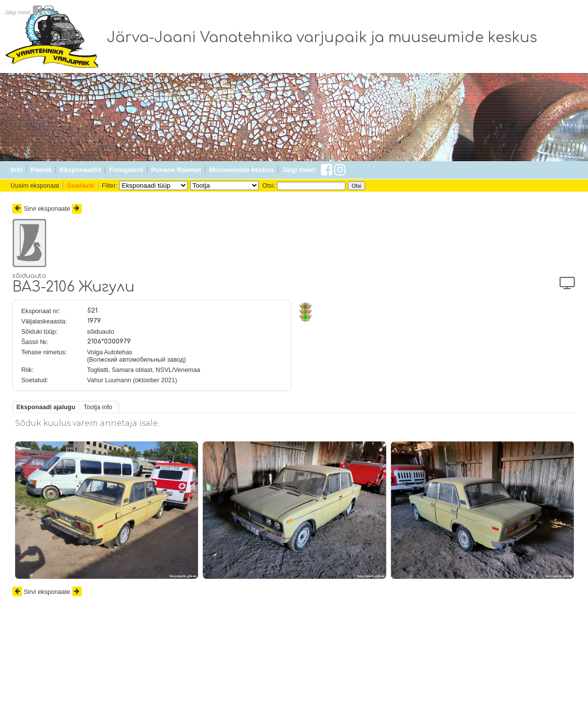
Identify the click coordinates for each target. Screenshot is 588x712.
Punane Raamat (176, 170)
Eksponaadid (81, 170)
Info (17, 170)
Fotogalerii (126, 170)
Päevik (41, 170)
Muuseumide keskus (241, 170)
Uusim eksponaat (35, 185)
